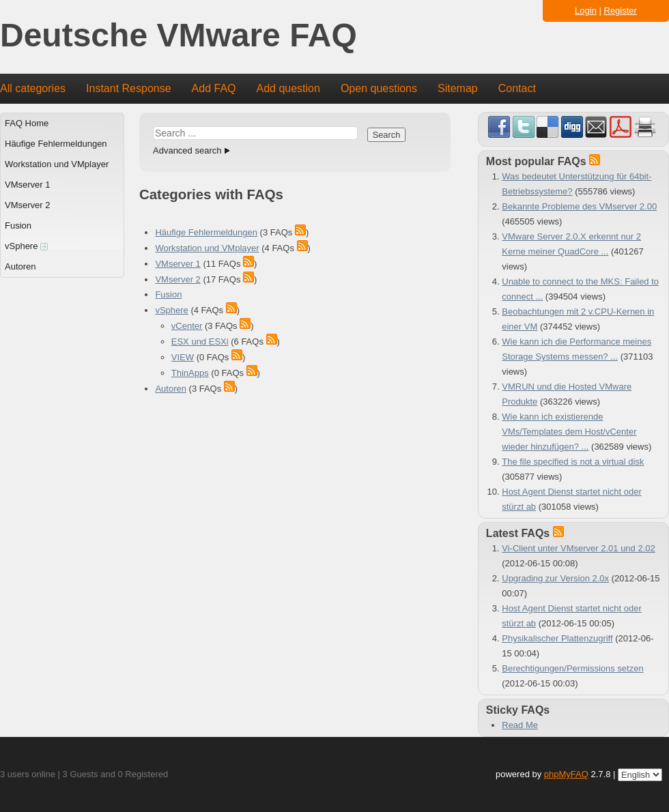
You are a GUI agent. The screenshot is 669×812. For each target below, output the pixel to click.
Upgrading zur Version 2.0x (555, 578)
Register (621, 11)
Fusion (18, 226)
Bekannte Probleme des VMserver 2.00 (579, 206)
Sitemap (458, 88)
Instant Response (129, 88)
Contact (517, 88)
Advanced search (187, 150)
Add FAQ (214, 88)
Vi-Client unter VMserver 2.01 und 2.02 (579, 548)
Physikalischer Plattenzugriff (557, 638)
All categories (33, 88)
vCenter (187, 326)
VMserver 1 (27, 185)
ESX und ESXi (200, 342)
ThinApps (190, 373)
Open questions (379, 88)
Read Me (520, 725)
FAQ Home (27, 123)
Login (586, 11)
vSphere (26, 246)
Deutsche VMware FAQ (179, 36)
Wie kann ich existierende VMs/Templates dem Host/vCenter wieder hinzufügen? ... (569, 432)
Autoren (20, 266)
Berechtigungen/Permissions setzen (572, 668)
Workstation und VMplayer (57, 164)
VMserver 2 (27, 205)
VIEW (183, 357)
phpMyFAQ (566, 774)
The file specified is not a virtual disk (573, 462)
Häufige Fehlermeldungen (56, 144)
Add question (288, 88)
